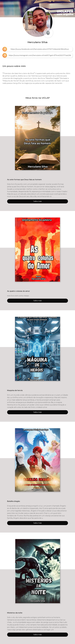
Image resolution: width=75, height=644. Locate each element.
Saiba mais (37, 201)
